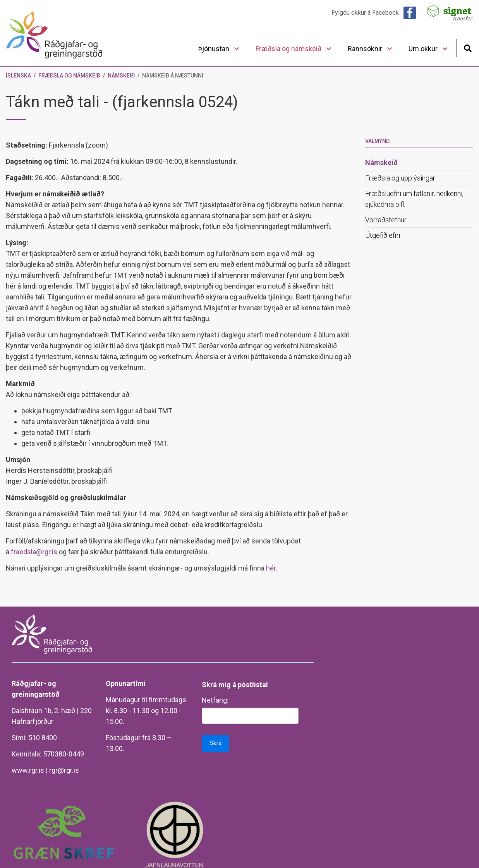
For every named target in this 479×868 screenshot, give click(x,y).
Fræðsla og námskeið (69, 76)
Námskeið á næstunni (173, 76)
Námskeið (121, 76)
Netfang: (215, 700)
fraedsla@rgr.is (34, 552)
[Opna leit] (468, 47)
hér (271, 568)
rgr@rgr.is (64, 770)
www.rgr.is (28, 770)
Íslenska (18, 76)
